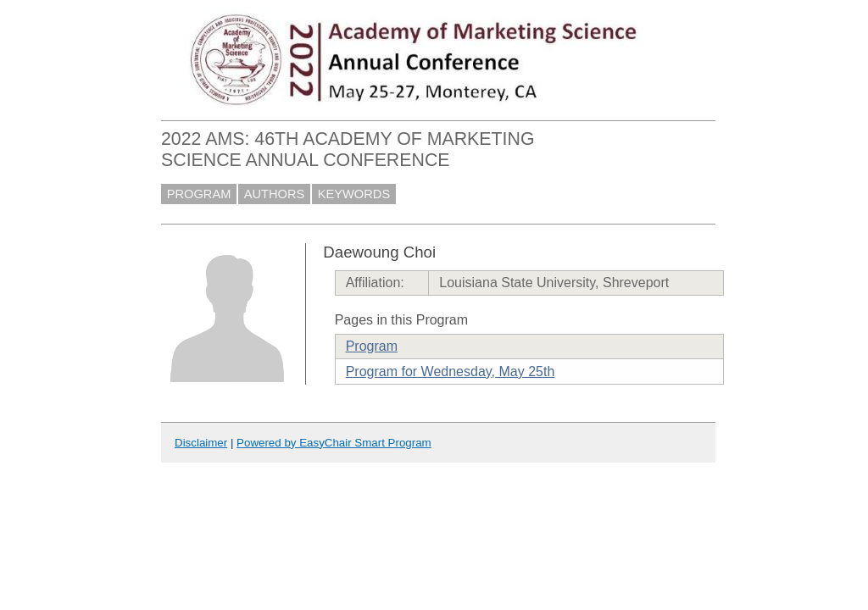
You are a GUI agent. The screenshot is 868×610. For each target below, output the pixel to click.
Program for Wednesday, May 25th (451, 372)
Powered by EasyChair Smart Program (334, 443)
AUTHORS (275, 194)
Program (372, 346)
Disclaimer (201, 443)
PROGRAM (199, 194)
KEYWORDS (354, 194)
